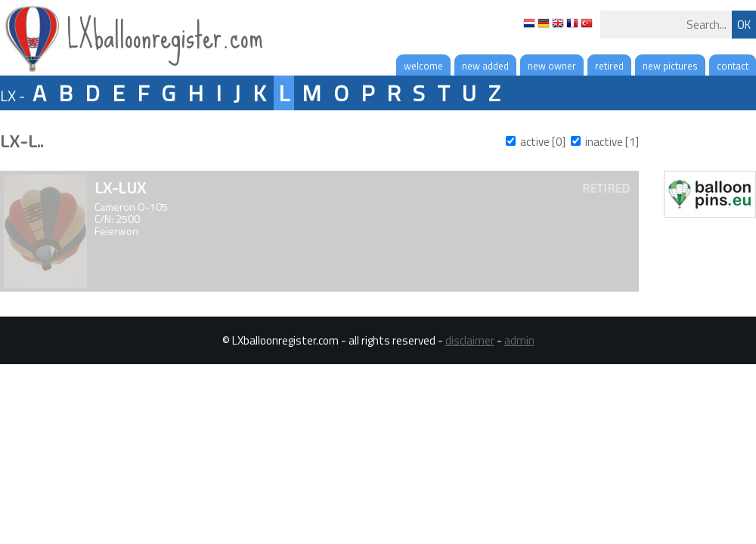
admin (519, 340)
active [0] (543, 142)
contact (733, 66)
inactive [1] (612, 142)
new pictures (670, 66)
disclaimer (470, 340)
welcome (423, 66)
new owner (552, 66)
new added (485, 66)
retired (609, 66)
